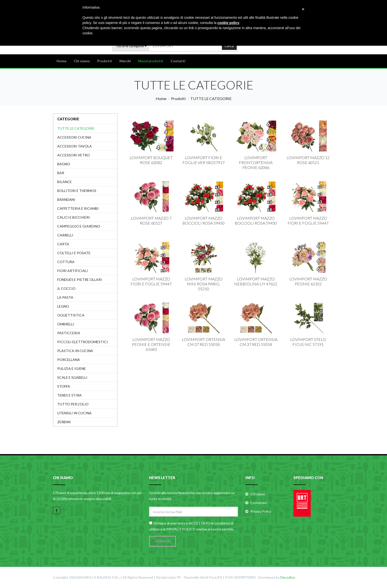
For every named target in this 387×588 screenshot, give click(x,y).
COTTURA (66, 262)
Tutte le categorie (76, 128)
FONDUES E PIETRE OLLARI (80, 280)
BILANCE (65, 182)
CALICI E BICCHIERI (74, 217)
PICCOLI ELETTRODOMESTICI (83, 342)
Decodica (288, 577)
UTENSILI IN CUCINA (74, 413)
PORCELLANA (69, 360)
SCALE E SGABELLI (72, 377)
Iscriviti (163, 541)
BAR (61, 173)
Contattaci (259, 503)
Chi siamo (82, 61)
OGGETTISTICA (71, 315)
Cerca (229, 46)
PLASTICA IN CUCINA (75, 351)
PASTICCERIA (69, 333)
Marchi (125, 61)
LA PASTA (65, 297)
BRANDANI (66, 199)
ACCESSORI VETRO (74, 155)
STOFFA (64, 386)
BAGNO (64, 164)
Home (61, 61)
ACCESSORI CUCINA (74, 137)
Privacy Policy (261, 511)
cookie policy (228, 23)
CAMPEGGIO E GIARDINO (79, 226)
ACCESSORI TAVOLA (75, 146)
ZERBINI (64, 422)
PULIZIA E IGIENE (72, 368)
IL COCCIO (66, 288)
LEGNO (63, 306)
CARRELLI (65, 235)
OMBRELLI (66, 324)
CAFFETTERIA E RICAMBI (78, 208)
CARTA (63, 244)
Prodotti (105, 61)
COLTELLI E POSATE (74, 253)
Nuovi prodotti (151, 61)
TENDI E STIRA (69, 395)
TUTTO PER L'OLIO (73, 404)
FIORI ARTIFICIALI (73, 271)
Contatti (178, 61)
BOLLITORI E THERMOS (77, 191)
